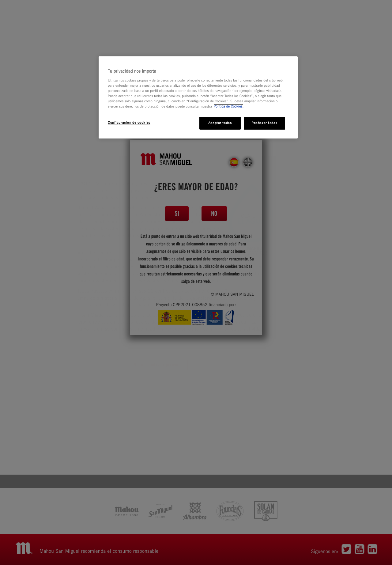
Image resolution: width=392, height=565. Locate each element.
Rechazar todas (264, 123)
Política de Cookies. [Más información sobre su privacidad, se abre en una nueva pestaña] (228, 106)
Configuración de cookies (129, 123)
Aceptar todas (220, 123)
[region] (198, 97)
